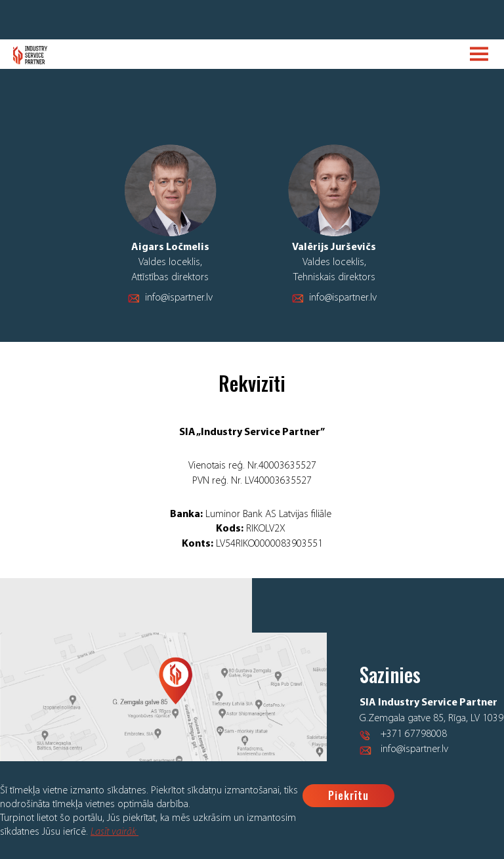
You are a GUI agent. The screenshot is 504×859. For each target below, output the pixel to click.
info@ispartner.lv (179, 298)
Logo (31, 55)
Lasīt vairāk (115, 832)
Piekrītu (348, 795)
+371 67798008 (414, 734)
